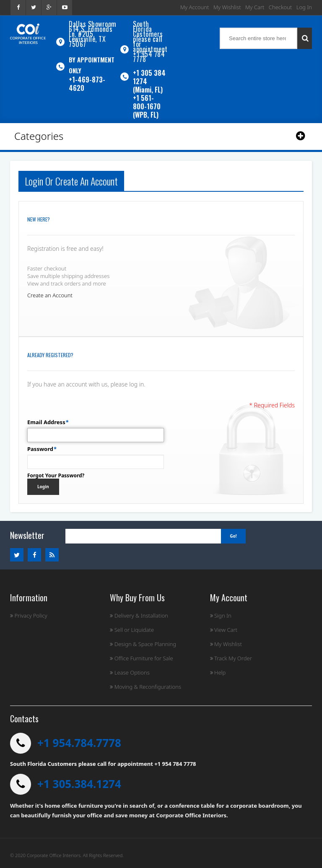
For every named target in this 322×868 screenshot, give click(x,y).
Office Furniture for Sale (141, 658)
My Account (195, 7)
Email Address (46, 422)
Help (218, 672)
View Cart (224, 630)
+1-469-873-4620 (87, 84)
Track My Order (231, 658)
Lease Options (130, 672)
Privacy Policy (29, 616)
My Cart (255, 7)
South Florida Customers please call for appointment (150, 36)
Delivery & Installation (139, 616)
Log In (304, 7)
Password (40, 449)
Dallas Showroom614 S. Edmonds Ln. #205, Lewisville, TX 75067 (93, 34)
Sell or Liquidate (132, 630)
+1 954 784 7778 (149, 57)
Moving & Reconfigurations (145, 687)
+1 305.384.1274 (79, 784)
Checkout (280, 7)
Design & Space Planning (143, 644)
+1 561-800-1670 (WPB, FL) (147, 106)
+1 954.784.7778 (79, 743)
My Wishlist (227, 7)
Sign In (221, 616)
